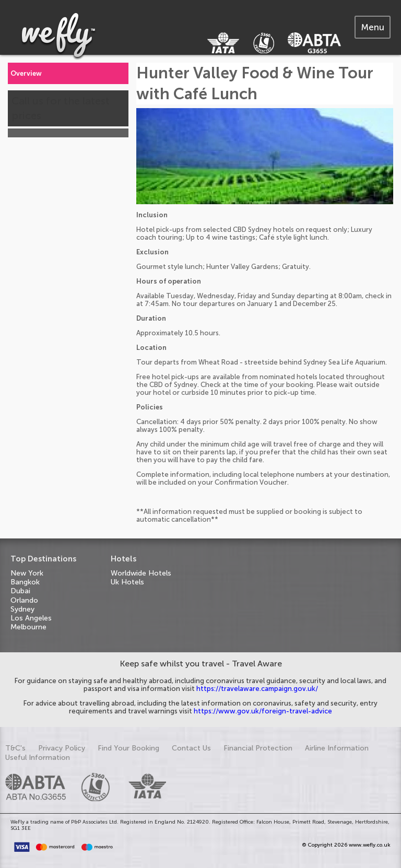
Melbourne (28, 627)
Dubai (20, 591)
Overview (26, 73)
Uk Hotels (127, 582)
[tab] (373, 27)
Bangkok (25, 582)
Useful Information (38, 758)
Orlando (24, 600)
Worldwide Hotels (141, 573)
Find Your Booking (128, 748)
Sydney (22, 609)
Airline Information (337, 748)
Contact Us (191, 748)
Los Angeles (31, 618)
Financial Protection (258, 748)
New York (27, 573)
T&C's (15, 748)
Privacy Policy (62, 748)
